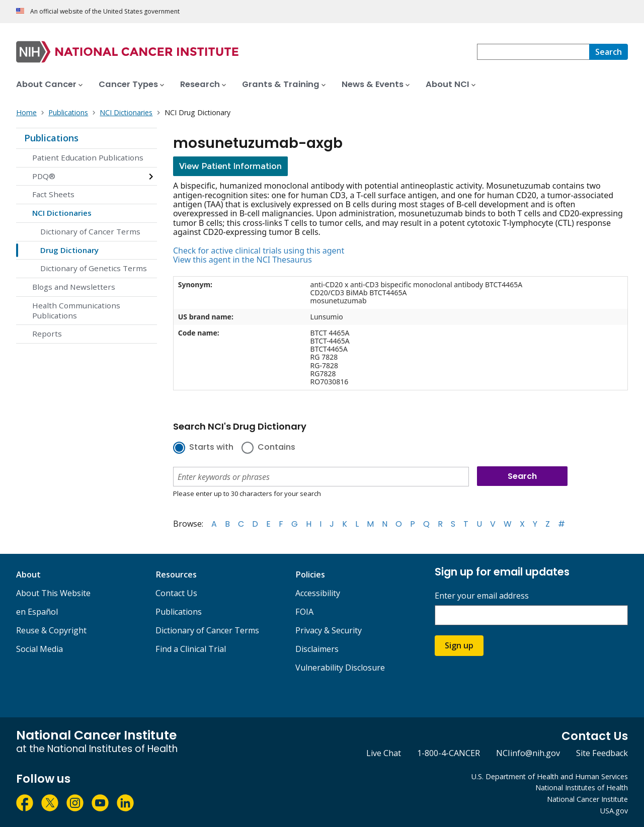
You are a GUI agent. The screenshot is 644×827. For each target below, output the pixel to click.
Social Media (39, 649)
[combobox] (533, 52)
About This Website (53, 593)
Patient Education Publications (88, 157)
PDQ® (44, 176)
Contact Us (176, 593)
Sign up (459, 645)
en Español (37, 612)
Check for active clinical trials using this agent (259, 251)
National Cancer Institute (587, 799)
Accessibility (318, 593)
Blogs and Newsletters (74, 287)
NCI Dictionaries (62, 213)
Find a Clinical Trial (191, 649)
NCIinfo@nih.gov (528, 753)
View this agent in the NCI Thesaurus (243, 260)
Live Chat (384, 753)
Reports (47, 334)
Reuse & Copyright (51, 630)
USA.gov (614, 811)
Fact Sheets (53, 194)
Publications (51, 138)
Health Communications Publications (76, 310)
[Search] (609, 52)
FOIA (304, 612)
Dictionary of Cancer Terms (90, 231)
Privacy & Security (329, 630)
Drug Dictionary (69, 250)
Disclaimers (317, 649)
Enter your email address (482, 596)
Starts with (211, 448)
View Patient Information (230, 166)
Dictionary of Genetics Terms (94, 268)
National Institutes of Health (582, 788)
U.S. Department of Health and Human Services (550, 776)
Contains (276, 448)
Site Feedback (602, 753)
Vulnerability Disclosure (340, 668)
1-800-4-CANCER (449, 753)
